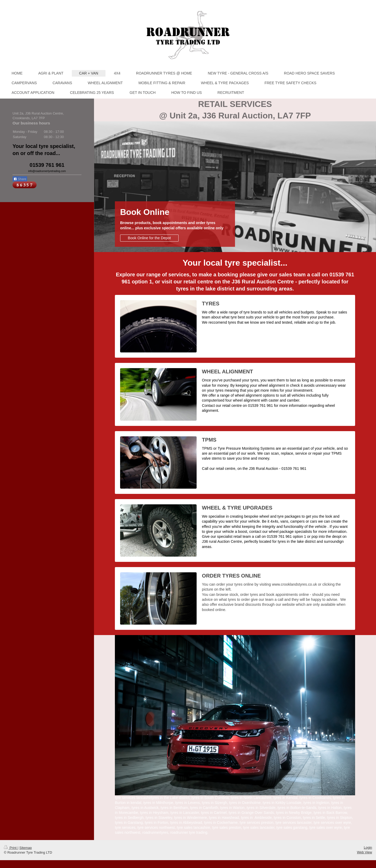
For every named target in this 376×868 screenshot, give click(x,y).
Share (20, 179)
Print (11, 848)
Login (368, 847)
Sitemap (26, 848)
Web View (365, 852)
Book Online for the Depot (149, 238)
